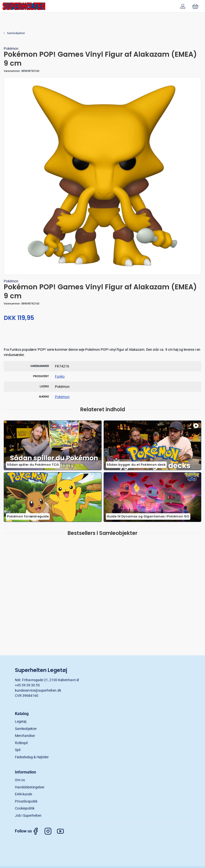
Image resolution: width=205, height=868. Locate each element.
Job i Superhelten (28, 816)
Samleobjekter (16, 33)
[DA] (24, 6)
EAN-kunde (23, 794)
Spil (18, 750)
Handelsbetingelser (30, 787)
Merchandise (25, 736)
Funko (60, 376)
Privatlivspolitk (26, 801)
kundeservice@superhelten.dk (38, 690)
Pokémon (11, 49)
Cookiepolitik (25, 808)
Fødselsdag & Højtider (32, 757)
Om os (20, 780)
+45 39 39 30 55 (27, 685)
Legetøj (21, 721)
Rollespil (21, 743)
